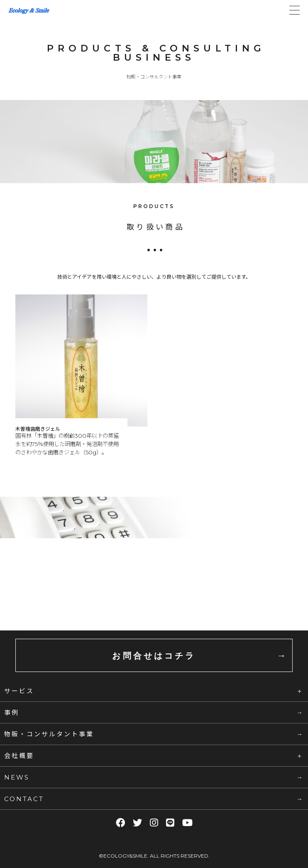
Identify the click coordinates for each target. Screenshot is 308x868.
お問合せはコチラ (154, 656)
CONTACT (24, 799)
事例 (12, 712)
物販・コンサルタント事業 (49, 734)
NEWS (17, 777)
